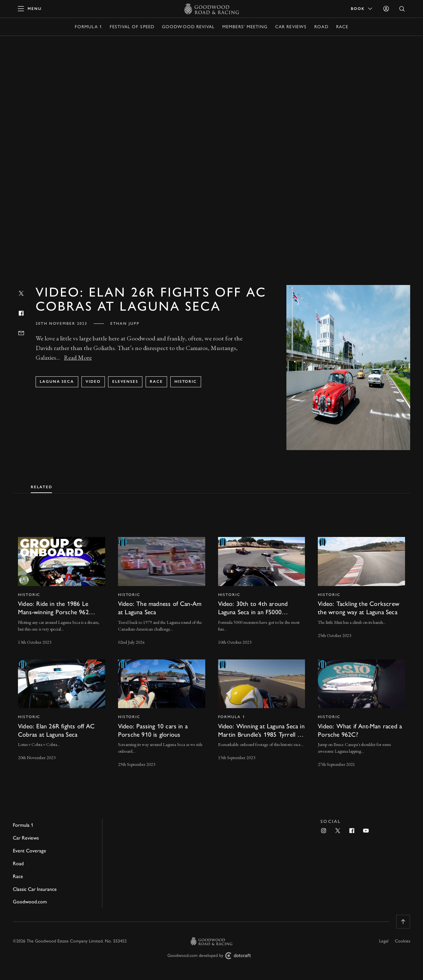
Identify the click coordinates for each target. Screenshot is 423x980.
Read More (78, 357)
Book (362, 9)
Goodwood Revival (188, 27)
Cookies (402, 941)
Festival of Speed (132, 27)
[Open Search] (402, 9)
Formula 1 (88, 27)
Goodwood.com (30, 902)
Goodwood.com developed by (212, 956)
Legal (384, 941)
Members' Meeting (245, 27)
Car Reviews (291, 27)
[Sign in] (386, 9)
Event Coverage (30, 851)
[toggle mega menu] (30, 9)
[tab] (41, 486)
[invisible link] (62, 592)
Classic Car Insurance (35, 889)
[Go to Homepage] (211, 9)
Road (321, 27)
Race (342, 27)
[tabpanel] (211, 647)
